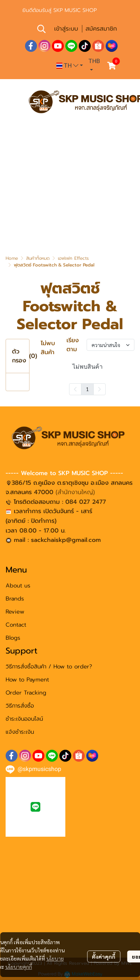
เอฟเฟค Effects (73, 258)
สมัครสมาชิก (101, 29)
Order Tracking (26, 693)
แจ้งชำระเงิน (20, 732)
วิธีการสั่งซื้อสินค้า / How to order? (49, 667)
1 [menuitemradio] (87, 389)
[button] (41, 29)
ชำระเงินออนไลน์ (24, 719)
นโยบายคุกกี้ (19, 967)
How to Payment (27, 680)
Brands (15, 599)
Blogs (13, 638)
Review (15, 612)
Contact (16, 625)
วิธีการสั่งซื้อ (20, 706)
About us (18, 586)
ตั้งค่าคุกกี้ (104, 956)
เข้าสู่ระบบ (66, 29)
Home (12, 258)
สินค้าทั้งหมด (38, 258)
